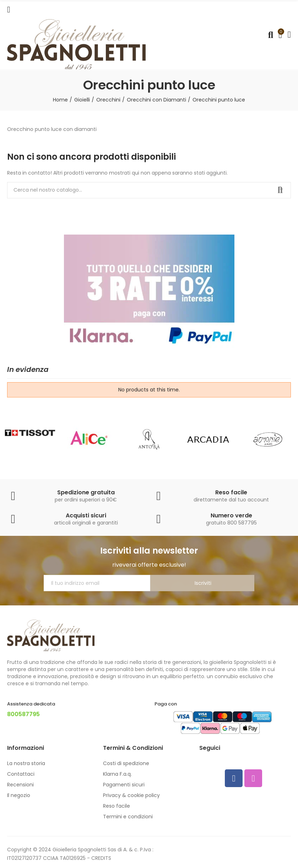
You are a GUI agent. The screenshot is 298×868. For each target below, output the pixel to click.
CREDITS (101, 858)
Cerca (280, 190)
